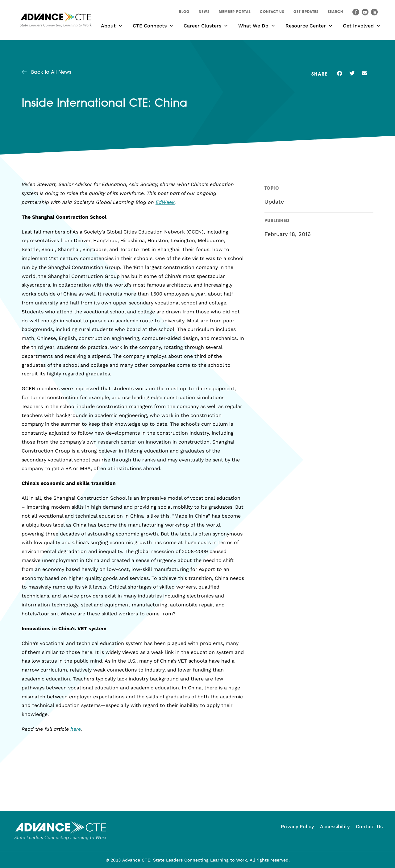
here (76, 729)
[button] (335, 13)
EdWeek (165, 202)
